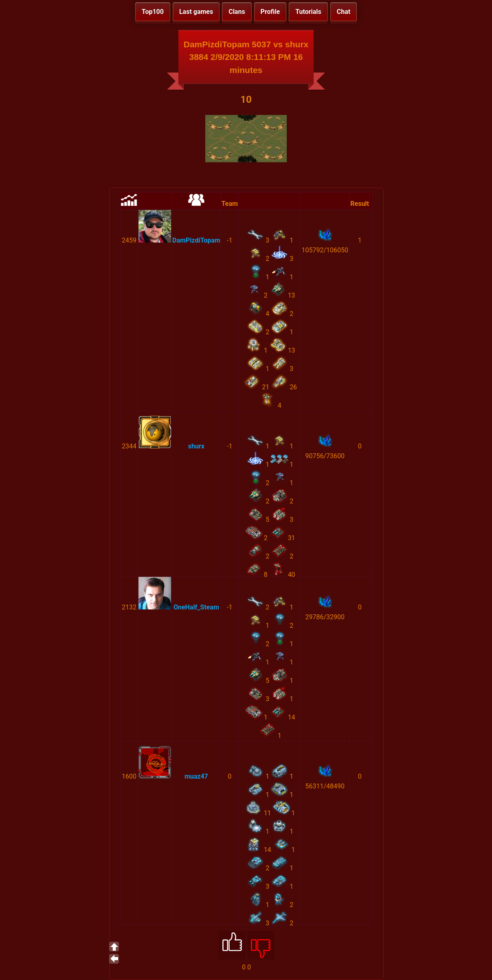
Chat (344, 12)
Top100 (153, 12)
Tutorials (308, 12)
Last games (196, 12)
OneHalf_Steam (196, 607)
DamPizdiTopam (196, 240)
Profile (270, 12)
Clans (237, 12)
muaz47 (196, 776)
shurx (196, 446)
